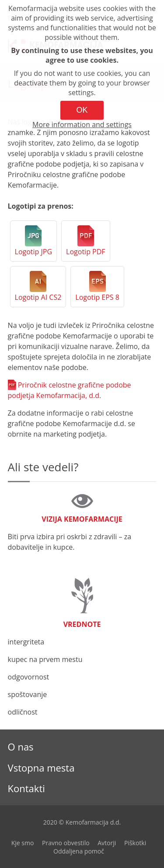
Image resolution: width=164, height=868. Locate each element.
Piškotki (135, 843)
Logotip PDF (85, 252)
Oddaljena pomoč (79, 851)
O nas (21, 747)
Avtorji (107, 843)
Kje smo (23, 843)
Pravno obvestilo (66, 843)
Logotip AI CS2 (38, 297)
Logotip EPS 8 (97, 297)
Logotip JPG (34, 252)
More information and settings (82, 125)
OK (82, 110)
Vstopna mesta (41, 768)
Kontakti (26, 788)
